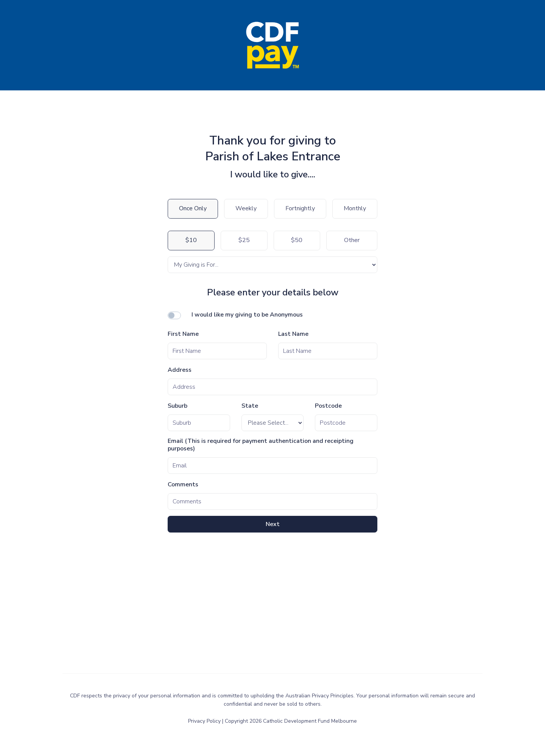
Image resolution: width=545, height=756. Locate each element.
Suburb (178, 406)
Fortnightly (300, 208)
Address (180, 370)
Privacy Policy (205, 721)
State (250, 406)
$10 (191, 240)
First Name (183, 334)
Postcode (328, 406)
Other (352, 240)
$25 (244, 240)
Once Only (193, 208)
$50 (297, 240)
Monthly (355, 208)
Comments (183, 485)
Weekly (246, 208)
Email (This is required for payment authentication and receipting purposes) (261, 445)
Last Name (293, 334)
